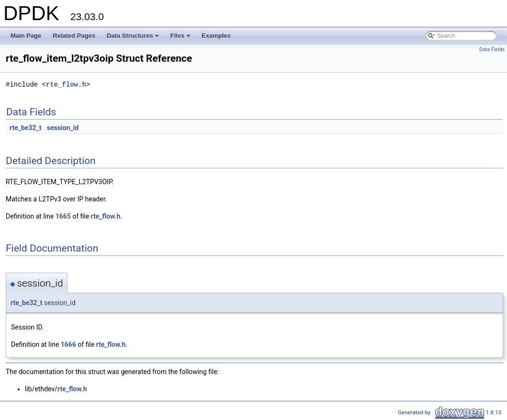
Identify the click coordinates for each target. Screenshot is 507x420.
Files (181, 38)
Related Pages (74, 36)
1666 (68, 344)
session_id (63, 128)
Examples (216, 36)
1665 (63, 216)
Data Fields (492, 50)
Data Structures (133, 38)
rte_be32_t (25, 128)
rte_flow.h (66, 84)
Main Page (26, 36)
